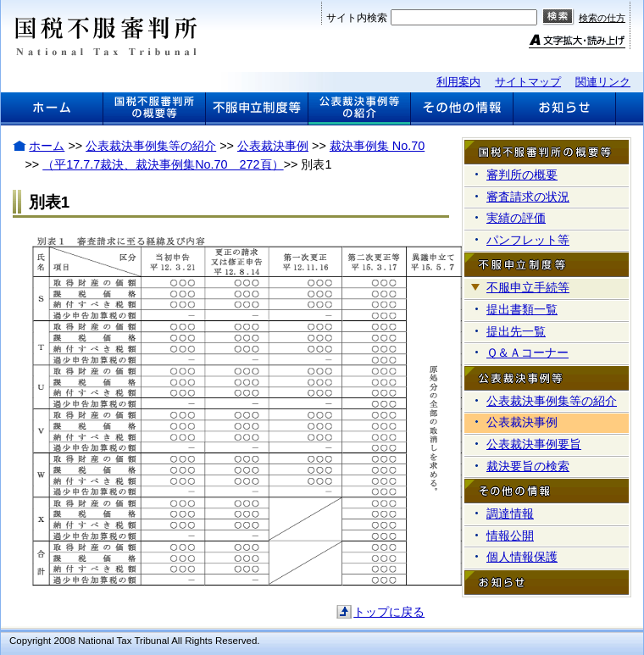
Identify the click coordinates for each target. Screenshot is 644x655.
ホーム (47, 146)
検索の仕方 (602, 18)
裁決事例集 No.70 (377, 146)
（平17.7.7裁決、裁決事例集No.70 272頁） (163, 164)
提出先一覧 (516, 331)
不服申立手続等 (528, 287)
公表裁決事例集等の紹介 (151, 146)
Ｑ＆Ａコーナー (527, 352)
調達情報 (510, 513)
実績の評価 (516, 218)
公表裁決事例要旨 (534, 444)
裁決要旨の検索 (528, 466)
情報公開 (510, 536)
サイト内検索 (357, 18)
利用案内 (458, 82)
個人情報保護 (522, 557)
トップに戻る (389, 612)
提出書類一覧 (522, 309)
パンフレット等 (528, 240)
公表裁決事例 (273, 146)
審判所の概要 (522, 175)
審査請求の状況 (528, 197)
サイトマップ (528, 82)
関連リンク (603, 82)
